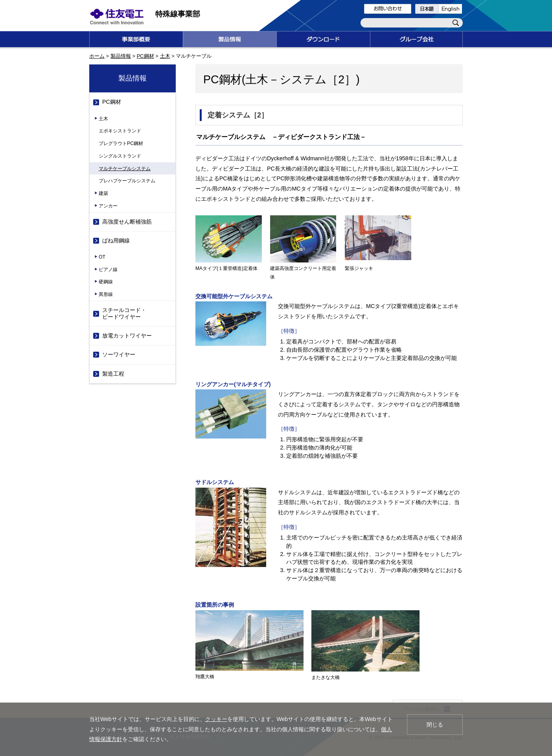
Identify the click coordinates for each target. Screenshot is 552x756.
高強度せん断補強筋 (127, 222)
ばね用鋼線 (116, 240)
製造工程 (113, 374)
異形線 (106, 294)
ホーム (97, 56)
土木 (165, 56)
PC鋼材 (145, 56)
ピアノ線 (108, 270)
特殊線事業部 (178, 14)
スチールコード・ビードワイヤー (124, 313)
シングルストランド (120, 156)
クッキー (216, 719)
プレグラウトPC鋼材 (121, 143)
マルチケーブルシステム (125, 169)
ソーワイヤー (119, 354)
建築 (103, 193)
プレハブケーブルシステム (127, 181)
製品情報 (121, 56)
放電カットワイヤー (127, 336)
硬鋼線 (106, 282)
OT (102, 257)
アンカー (108, 206)
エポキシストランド (120, 131)
